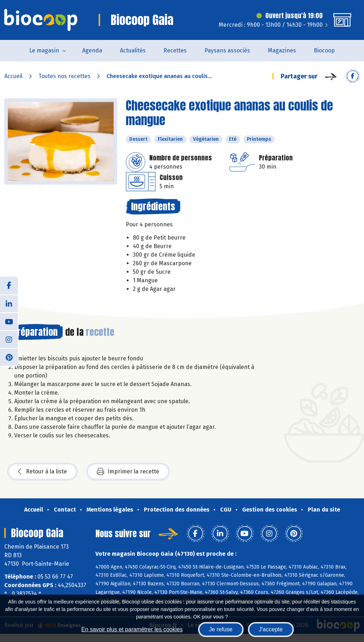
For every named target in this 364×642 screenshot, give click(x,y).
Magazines (282, 50)
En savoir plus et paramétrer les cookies (132, 629)
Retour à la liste (42, 472)
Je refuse (221, 629)
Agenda (92, 50)
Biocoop (324, 50)
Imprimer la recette (128, 472)
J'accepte (271, 629)
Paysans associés (227, 50)
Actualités (133, 50)
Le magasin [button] (44, 50)
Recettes (175, 50)
